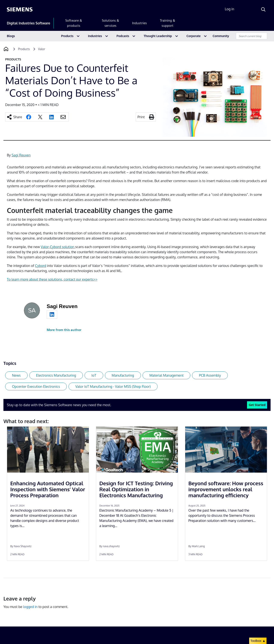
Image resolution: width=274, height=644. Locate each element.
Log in (229, 9)
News (16, 375)
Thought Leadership (158, 36)
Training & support (168, 23)
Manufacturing (123, 375)
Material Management (167, 375)
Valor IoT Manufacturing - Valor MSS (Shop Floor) (113, 386)
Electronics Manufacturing (56, 375)
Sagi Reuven (21, 155)
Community (221, 36)
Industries (139, 23)
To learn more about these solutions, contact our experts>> (52, 279)
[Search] (263, 9)
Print (141, 117)
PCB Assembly (210, 375)
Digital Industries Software (28, 23)
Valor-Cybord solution (58, 247)
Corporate (194, 36)
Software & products (74, 23)
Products (67, 36)
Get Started (257, 405)
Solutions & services (110, 23)
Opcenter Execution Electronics (36, 386)
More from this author (64, 330)
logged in (30, 607)
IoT (94, 375)
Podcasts (123, 36)
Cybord (41, 266)
